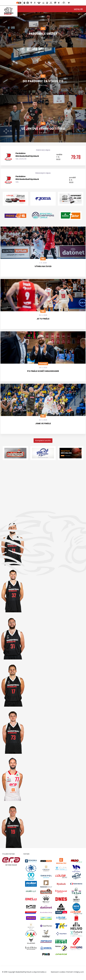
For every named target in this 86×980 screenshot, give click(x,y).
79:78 (76, 157)
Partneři (70, 972)
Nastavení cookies (58, 972)
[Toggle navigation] (78, 9)
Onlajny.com (79, 972)
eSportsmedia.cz (40, 972)
